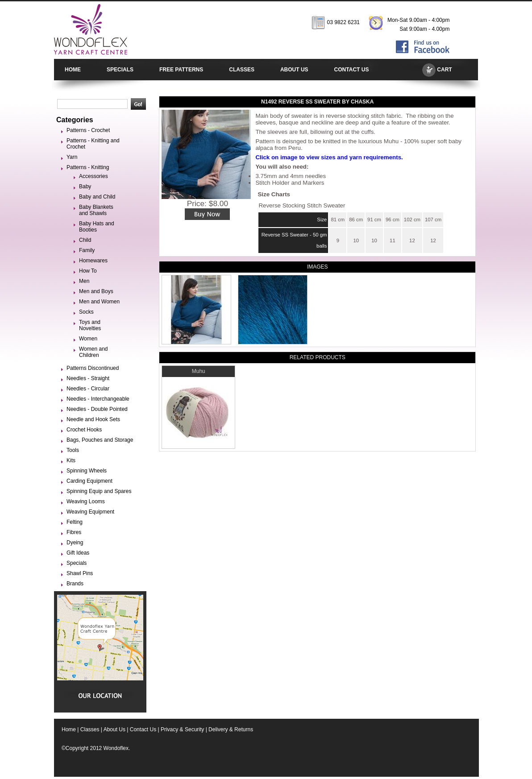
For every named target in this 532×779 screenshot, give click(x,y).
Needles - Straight (88, 378)
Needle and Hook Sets (93, 419)
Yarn (72, 157)
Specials (77, 563)
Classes (90, 729)
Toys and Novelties (90, 325)
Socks (86, 312)
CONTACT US (352, 70)
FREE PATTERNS (181, 70)
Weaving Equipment (90, 512)
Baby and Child (97, 197)
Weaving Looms (86, 501)
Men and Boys (96, 291)
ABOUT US (294, 70)
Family (87, 250)
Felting (75, 522)
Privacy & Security (182, 729)
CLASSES (242, 70)
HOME (73, 70)
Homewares (93, 261)
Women (88, 339)
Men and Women (99, 302)
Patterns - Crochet (88, 130)
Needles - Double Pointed (97, 409)
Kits (71, 460)
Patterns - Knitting (88, 167)
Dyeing (75, 543)
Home (69, 729)
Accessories (94, 176)
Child (85, 240)
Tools (73, 450)
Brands (75, 584)
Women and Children (93, 352)
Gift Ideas (78, 553)
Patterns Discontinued (93, 368)
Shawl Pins (80, 573)
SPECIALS (120, 70)
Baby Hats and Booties (97, 227)
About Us (114, 729)
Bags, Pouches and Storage (100, 440)
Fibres (74, 532)
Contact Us (143, 729)
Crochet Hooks (84, 430)
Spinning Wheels (87, 471)
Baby (85, 186)
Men (84, 281)
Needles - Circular (88, 389)
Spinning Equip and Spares (99, 491)
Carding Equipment (89, 481)
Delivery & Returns (231, 729)
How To (88, 271)
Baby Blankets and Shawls (96, 210)
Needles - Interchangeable (98, 399)
